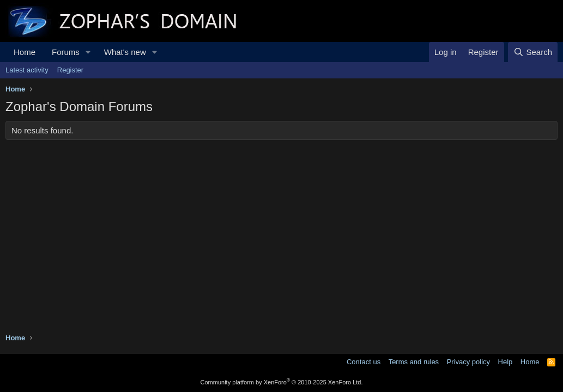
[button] (88, 52)
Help (506, 362)
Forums (66, 52)
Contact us (364, 362)
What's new (125, 52)
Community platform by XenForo (282, 382)
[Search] (533, 52)
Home (25, 52)
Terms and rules (414, 362)
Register (70, 70)
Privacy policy (468, 362)
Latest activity (27, 70)
